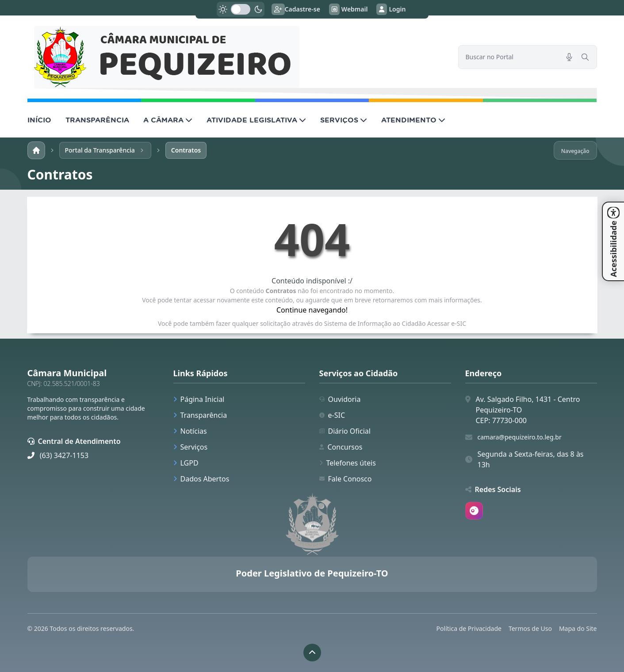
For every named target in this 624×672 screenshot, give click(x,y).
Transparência (200, 415)
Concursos (341, 447)
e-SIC (332, 415)
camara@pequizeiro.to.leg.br (520, 437)
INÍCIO (39, 120)
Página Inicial (199, 399)
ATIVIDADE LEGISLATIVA (256, 120)
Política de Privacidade (469, 628)
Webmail (348, 9)
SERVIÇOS (344, 120)
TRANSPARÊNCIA (97, 120)
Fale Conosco (346, 479)
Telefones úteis (348, 463)
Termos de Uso (530, 628)
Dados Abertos (201, 479)
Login (391, 9)
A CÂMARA (168, 120)
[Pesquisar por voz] (569, 57)
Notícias (190, 431)
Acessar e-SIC (447, 323)
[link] (237, 57)
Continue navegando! (312, 310)
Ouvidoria (340, 399)
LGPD (186, 463)
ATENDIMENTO (413, 120)
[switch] (241, 9)
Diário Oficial (345, 431)
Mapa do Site (578, 628)
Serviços (191, 447)
